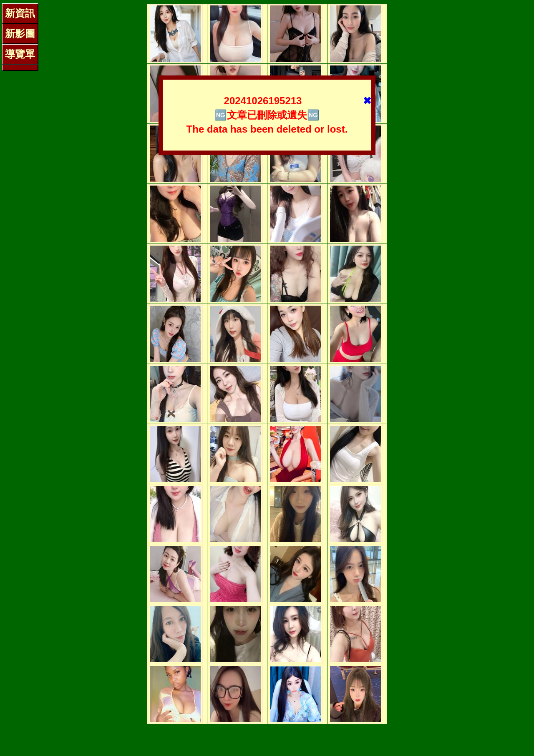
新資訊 (20, 13)
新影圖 (20, 34)
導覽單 (20, 54)
